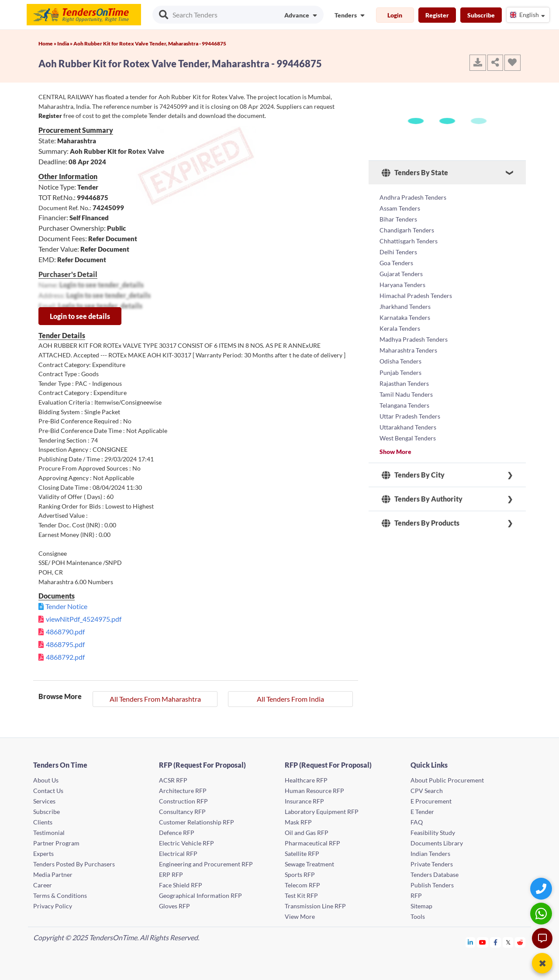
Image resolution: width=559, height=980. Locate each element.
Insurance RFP (304, 801)
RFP (416, 895)
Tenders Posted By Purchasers (74, 864)
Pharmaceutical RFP (312, 843)
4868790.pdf (65, 632)
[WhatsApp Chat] (542, 913)
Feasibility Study (433, 833)
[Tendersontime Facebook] (496, 942)
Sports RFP (300, 874)
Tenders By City (413, 465)
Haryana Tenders (402, 281)
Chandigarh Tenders (407, 228)
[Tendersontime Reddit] (520, 942)
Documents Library (437, 843)
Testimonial (49, 833)
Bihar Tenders (398, 218)
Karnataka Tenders (405, 312)
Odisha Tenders (400, 354)
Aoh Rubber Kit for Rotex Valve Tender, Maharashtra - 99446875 (150, 43)
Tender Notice (66, 606)
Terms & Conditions (60, 895)
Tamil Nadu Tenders (406, 386)
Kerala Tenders (400, 323)
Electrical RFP (178, 854)
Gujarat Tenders (401, 270)
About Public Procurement (447, 780)
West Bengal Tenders (408, 428)
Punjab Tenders (400, 365)
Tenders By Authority (422, 489)
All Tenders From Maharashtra (155, 699)
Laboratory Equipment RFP (322, 812)
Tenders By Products (421, 513)
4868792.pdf (65, 657)
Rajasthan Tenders (404, 375)
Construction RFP (183, 801)
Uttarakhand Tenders (408, 417)
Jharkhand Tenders (405, 302)
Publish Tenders (432, 885)
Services (44, 801)
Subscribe (481, 15)
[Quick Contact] (542, 888)
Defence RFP (177, 833)
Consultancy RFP (182, 812)
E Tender (422, 812)
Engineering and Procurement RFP (206, 864)
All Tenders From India (290, 699)
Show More (395, 441)
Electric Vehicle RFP (186, 843)
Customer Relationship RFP (197, 822)
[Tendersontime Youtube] (483, 942)
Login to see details (80, 316)
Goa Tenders (396, 260)
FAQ (417, 822)
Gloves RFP (174, 906)
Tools (418, 916)
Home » (48, 43)
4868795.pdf (65, 644)
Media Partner (53, 874)
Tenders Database (435, 874)
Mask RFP (298, 822)
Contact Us (48, 791)
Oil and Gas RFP (307, 833)
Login (395, 15)
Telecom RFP (302, 885)
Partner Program (56, 843)
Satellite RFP (302, 854)
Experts (43, 854)
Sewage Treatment (309, 864)
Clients (43, 822)
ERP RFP (171, 874)
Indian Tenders (430, 854)
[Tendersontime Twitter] (508, 942)
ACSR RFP (173, 780)
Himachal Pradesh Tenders (416, 291)
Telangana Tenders (404, 396)
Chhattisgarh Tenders (409, 239)
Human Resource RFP (314, 791)
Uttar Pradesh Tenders (410, 407)
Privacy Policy (53, 906)
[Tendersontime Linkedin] (471, 942)
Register (437, 15)
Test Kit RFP (301, 895)
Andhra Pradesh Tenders (413, 197)
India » (65, 43)
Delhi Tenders (398, 249)
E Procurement (431, 801)
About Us (46, 780)
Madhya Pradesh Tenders (414, 333)
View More (300, 916)
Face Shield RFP (181, 885)
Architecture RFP (183, 791)
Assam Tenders (400, 207)
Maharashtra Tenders (408, 344)
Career (43, 885)
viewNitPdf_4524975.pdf (84, 619)
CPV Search (427, 791)
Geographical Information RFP (200, 895)
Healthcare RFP (306, 780)
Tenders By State (415, 173)
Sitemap (421, 906)
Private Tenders (432, 864)
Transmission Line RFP (315, 906)
